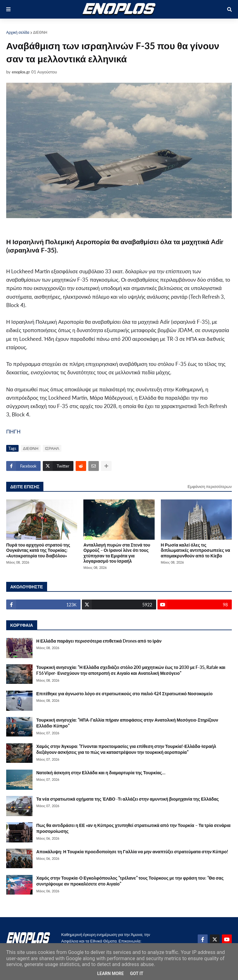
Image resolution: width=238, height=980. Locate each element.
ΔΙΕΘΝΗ (40, 32)
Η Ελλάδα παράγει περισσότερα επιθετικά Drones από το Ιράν (99, 641)
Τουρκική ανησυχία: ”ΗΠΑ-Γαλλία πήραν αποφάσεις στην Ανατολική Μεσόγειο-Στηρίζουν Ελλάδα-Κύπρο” (127, 723)
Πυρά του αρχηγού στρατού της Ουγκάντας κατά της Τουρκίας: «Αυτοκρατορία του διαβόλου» (38, 550)
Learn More (110, 973)
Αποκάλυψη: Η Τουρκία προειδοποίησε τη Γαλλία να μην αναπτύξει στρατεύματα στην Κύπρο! (132, 852)
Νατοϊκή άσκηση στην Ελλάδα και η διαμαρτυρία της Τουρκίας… (101, 773)
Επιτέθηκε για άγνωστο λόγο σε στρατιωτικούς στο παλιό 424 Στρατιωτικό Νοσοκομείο (124, 694)
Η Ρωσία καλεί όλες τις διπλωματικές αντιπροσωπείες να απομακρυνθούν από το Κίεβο (196, 550)
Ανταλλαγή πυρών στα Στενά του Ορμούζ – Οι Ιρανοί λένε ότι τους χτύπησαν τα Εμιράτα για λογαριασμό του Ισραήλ (117, 553)
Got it (137, 973)
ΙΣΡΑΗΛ (52, 448)
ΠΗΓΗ (13, 431)
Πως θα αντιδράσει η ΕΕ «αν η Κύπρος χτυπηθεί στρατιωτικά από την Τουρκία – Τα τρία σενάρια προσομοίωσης (133, 828)
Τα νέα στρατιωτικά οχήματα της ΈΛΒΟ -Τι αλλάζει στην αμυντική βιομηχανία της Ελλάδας (128, 799)
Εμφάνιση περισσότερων (210, 486)
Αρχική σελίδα (18, 32)
